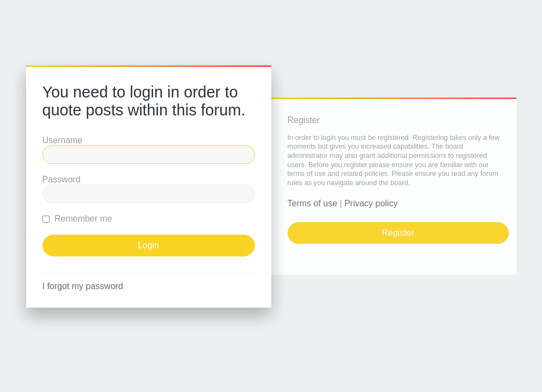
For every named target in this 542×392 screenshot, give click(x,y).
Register (398, 233)
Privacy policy (371, 203)
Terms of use (313, 203)
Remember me (77, 219)
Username (63, 140)
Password (62, 179)
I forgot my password (83, 286)
